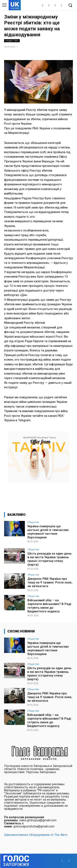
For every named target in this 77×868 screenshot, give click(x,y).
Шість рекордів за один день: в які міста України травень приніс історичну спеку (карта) (50, 559)
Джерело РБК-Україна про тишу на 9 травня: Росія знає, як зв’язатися (50, 582)
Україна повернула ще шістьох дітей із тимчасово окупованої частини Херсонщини (48, 532)
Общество (12, 41)
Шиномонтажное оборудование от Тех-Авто (36, 835)
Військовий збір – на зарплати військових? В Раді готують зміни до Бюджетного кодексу (49, 606)
